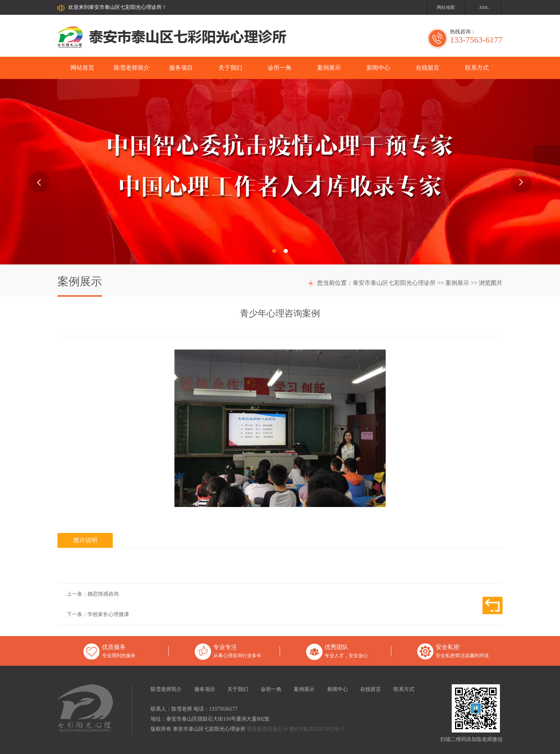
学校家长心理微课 (108, 614)
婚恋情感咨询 (103, 594)
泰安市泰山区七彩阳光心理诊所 (394, 283)
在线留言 (428, 68)
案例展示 (329, 68)
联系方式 (477, 68)
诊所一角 (280, 68)
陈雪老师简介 (132, 68)
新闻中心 (378, 68)
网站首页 (82, 68)
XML (484, 7)
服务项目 (181, 68)
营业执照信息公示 (267, 729)
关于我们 (230, 68)
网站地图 (446, 7)
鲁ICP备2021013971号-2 (317, 729)
